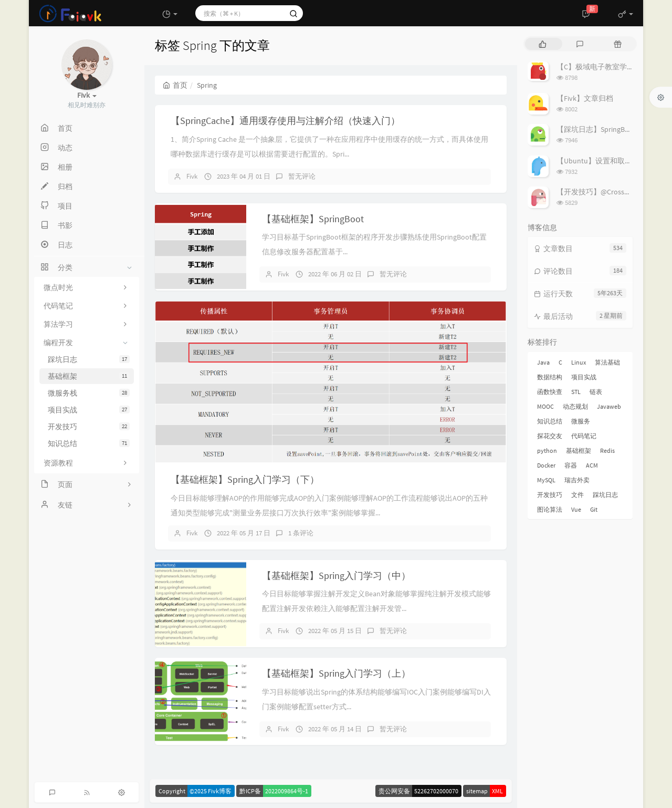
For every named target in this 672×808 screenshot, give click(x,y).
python (547, 450)
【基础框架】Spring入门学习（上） (336, 673)
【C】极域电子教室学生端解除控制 (614, 67)
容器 (571, 465)
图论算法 (550, 509)
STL (576, 392)
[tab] (543, 44)
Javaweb (609, 406)
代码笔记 (584, 436)
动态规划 (575, 406)
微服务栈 (89, 393)
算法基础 (607, 362)
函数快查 (550, 392)
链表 (596, 392)
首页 (175, 85)
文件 (577, 495)
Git (594, 509)
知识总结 (89, 443)
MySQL (546, 480)
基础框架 (89, 376)
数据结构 (550, 377)
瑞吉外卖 (577, 480)
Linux (579, 362)
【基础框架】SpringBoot (313, 219)
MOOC (545, 406)
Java (543, 362)
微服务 (581, 421)
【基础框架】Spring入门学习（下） (245, 479)
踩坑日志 (89, 359)
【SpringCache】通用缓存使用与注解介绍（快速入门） (285, 121)
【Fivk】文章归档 (585, 98)
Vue (576, 509)
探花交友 (550, 436)
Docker (546, 465)
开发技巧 (89, 427)
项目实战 (89, 410)
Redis (607, 450)
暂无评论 (302, 176)
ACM (592, 465)
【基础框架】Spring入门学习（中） (336, 576)
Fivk (192, 176)
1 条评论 (301, 533)
